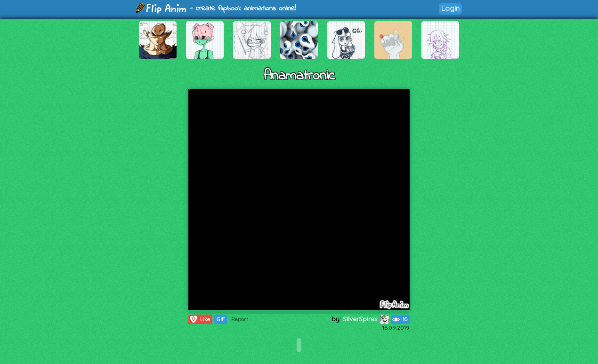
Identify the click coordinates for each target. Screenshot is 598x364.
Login (450, 8)
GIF (221, 319)
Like (199, 319)
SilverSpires (366, 319)
